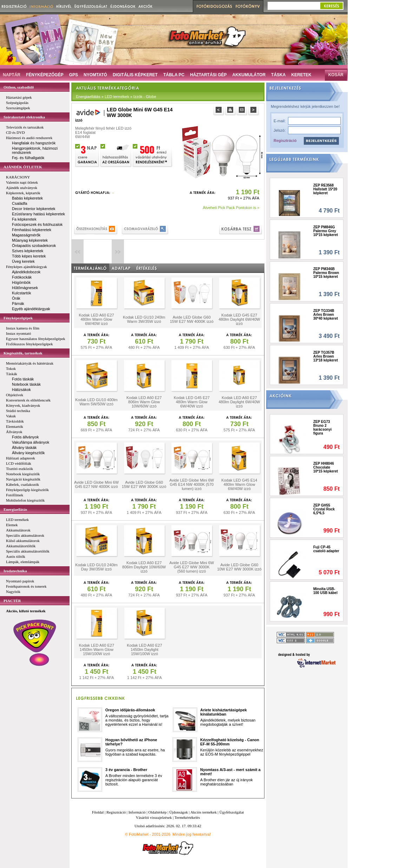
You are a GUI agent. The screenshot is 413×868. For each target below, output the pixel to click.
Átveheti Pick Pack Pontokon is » (231, 208)
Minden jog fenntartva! (192, 834)
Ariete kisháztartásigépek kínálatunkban (224, 712)
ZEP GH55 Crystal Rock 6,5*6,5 (324, 509)
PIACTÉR (12, 601)
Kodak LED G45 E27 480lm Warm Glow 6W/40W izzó (192, 402)
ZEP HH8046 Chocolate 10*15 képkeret (326, 467)
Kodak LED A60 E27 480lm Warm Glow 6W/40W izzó (96, 319)
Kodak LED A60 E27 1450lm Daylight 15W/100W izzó (144, 650)
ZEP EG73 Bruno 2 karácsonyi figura (322, 428)
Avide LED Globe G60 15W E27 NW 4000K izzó (192, 319)
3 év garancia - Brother (126, 770)
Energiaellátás (15, 509)
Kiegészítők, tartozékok (23, 353)
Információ (137, 812)
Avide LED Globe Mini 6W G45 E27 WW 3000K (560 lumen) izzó (192, 567)
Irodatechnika (15, 571)
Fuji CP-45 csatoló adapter (326, 549)
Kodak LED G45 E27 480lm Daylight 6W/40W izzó (239, 319)
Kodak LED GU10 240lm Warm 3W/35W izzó (144, 319)
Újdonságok (179, 812)
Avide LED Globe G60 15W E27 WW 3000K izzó (144, 484)
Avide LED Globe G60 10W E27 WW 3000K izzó (239, 567)
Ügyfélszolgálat (232, 812)
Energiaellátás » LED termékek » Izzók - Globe (116, 97)
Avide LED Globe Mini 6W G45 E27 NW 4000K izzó (96, 484)
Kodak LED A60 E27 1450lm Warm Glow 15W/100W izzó (97, 650)
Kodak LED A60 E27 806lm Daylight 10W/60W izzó (144, 567)
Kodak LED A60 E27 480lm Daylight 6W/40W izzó (239, 402)
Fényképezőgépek (18, 318)
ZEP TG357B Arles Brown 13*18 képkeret (326, 356)
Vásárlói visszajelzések (154, 817)
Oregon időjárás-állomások (130, 710)
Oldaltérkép (157, 812)
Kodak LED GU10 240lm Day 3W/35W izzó (96, 567)
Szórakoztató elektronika (24, 117)
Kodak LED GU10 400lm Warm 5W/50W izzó (96, 402)
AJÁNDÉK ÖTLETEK (23, 167)
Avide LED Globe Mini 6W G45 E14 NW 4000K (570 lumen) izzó (192, 484)
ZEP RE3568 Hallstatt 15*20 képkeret (325, 189)
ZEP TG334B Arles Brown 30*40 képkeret (326, 315)
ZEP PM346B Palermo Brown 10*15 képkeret (326, 273)
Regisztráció (285, 141)
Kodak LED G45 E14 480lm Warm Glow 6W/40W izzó (239, 484)
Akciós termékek (204, 812)
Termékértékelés (187, 817)
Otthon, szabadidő (19, 87)
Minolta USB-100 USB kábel (325, 591)
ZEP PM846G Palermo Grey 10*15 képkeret (326, 231)
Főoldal (98, 812)
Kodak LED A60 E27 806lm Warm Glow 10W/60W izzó (144, 402)
